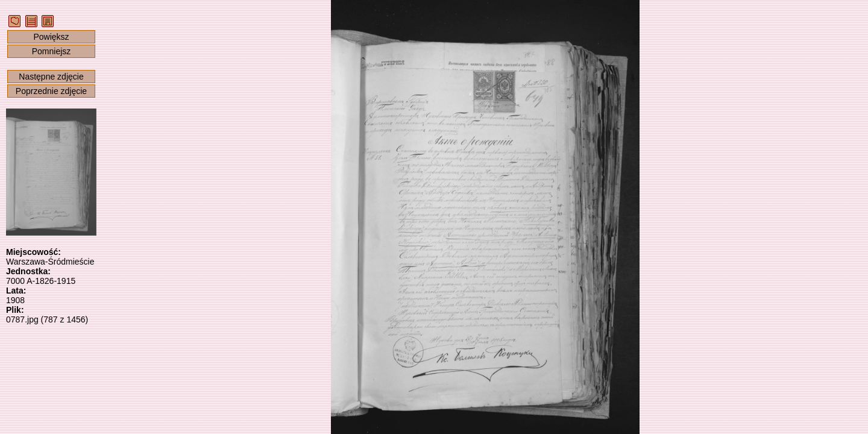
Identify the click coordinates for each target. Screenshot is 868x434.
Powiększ (51, 37)
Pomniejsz (52, 51)
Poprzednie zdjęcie (51, 91)
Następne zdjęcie (51, 77)
